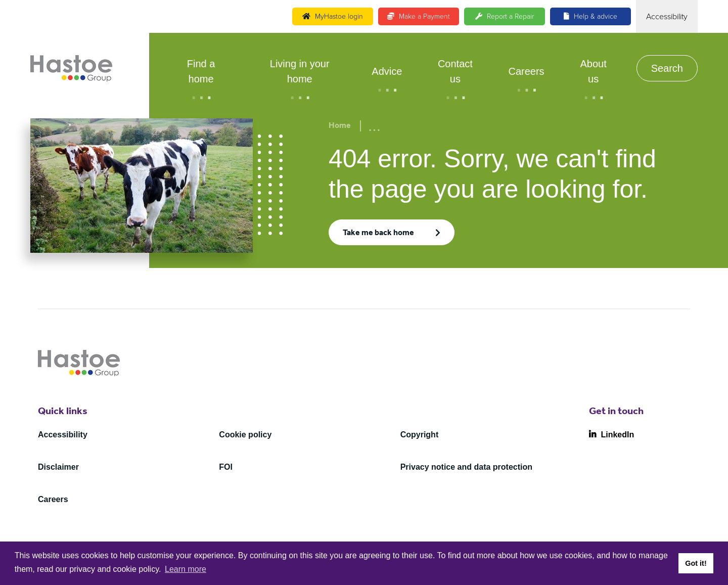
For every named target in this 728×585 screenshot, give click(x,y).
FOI (226, 467)
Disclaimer (58, 467)
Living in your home (300, 71)
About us (593, 71)
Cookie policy (245, 435)
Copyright (420, 435)
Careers (526, 71)
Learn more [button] (186, 569)
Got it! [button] (696, 563)
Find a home (201, 71)
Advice (387, 71)
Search (667, 68)
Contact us (455, 71)
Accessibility (63, 435)
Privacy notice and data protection (466, 467)
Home (340, 126)
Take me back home (378, 234)
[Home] (71, 68)
